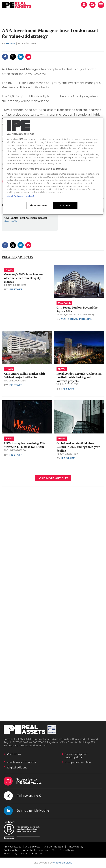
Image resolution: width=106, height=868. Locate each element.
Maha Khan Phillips (76, 319)
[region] (53, 166)
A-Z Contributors (54, 847)
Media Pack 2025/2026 (22, 763)
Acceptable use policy (36, 850)
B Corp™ (37, 854)
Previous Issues (12, 847)
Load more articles (53, 478)
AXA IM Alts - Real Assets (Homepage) (25, 218)
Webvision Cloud (63, 863)
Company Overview (78, 763)
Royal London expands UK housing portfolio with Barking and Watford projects (79, 377)
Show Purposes (39, 205)
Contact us (14, 754)
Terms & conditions (63, 850)
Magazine (64, 303)
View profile (10, 221)
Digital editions (17, 768)
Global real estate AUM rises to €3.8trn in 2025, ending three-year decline (78, 447)
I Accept (65, 205)
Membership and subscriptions (76, 756)
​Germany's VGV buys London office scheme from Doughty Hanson (23, 278)
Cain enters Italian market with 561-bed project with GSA (24, 375)
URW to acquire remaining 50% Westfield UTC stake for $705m (24, 445)
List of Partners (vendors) (20, 196)
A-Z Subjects (33, 847)
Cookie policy (11, 850)
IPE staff (10, 43)
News (9, 270)
